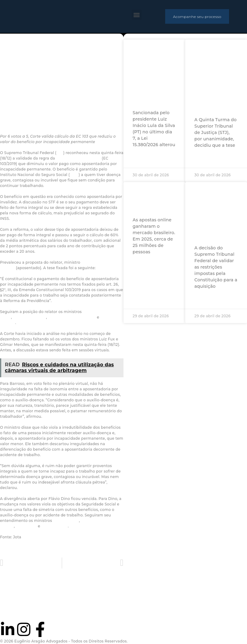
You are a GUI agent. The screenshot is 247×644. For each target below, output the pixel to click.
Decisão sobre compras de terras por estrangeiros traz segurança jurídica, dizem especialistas (216, 213)
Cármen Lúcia (55, 526)
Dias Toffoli (26, 526)
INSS (74, 175)
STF (60, 153)
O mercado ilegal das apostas (148, 199)
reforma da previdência (78, 158)
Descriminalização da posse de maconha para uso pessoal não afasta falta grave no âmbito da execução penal (220, 77)
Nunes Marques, (64, 317)
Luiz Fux (88, 317)
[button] (137, 15)
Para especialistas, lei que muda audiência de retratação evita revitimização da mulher (152, 74)
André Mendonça (29, 317)
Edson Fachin (66, 521)
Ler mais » (144, 158)
